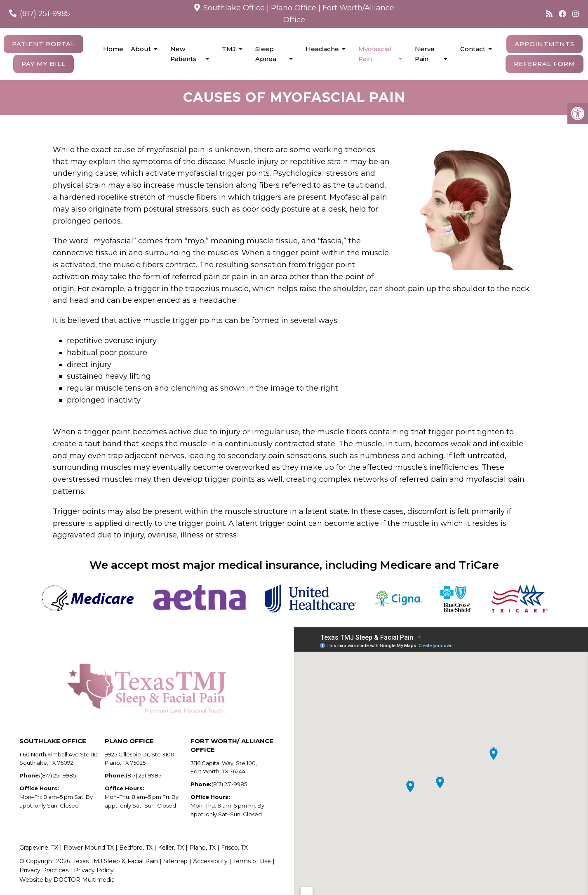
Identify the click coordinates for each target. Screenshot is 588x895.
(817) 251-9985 (45, 14)
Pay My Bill (44, 64)
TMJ (229, 49)
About (141, 49)
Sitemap (175, 861)
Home (113, 49)
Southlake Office (234, 8)
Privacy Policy (94, 870)
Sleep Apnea (266, 54)
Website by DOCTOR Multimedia (67, 880)
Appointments (544, 44)
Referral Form (544, 64)
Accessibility (211, 861)
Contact (473, 49)
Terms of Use (252, 861)
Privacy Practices (44, 870)
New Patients (183, 54)
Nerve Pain (425, 54)
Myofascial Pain (375, 54)
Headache (322, 49)
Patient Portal (44, 44)
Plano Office (294, 8)
